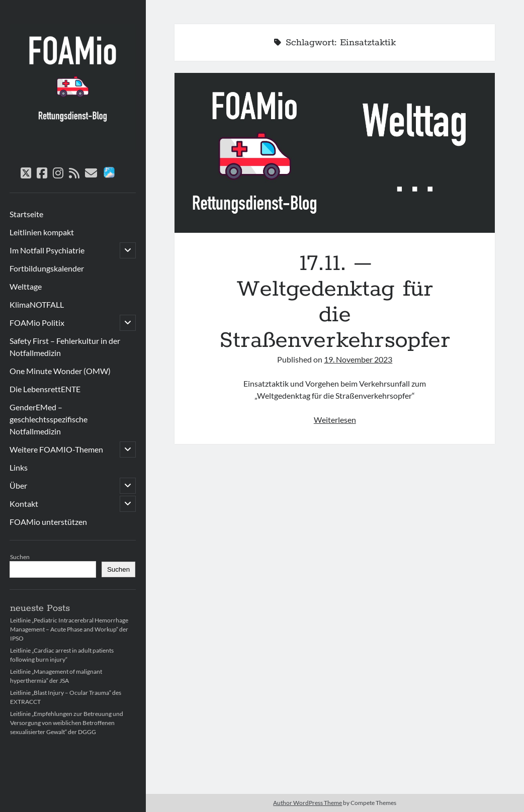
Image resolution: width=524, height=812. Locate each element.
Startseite (26, 214)
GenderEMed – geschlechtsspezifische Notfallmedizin (49, 419)
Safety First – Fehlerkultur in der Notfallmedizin (65, 347)
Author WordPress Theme (308, 803)
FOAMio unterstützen (48, 522)
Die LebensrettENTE (45, 389)
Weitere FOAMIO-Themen (56, 449)
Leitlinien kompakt (42, 232)
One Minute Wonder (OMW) (60, 371)
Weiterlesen (335, 420)
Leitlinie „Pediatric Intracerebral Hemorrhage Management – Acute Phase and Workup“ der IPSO (69, 629)
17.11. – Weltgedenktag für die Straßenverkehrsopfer (335, 153)
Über (18, 485)
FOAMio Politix (37, 323)
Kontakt (24, 504)
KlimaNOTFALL (37, 304)
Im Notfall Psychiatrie (47, 250)
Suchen (20, 557)
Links (19, 467)
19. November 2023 (358, 359)
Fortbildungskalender (47, 268)
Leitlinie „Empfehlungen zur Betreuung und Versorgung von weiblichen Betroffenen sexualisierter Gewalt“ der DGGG (67, 723)
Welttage (26, 286)
